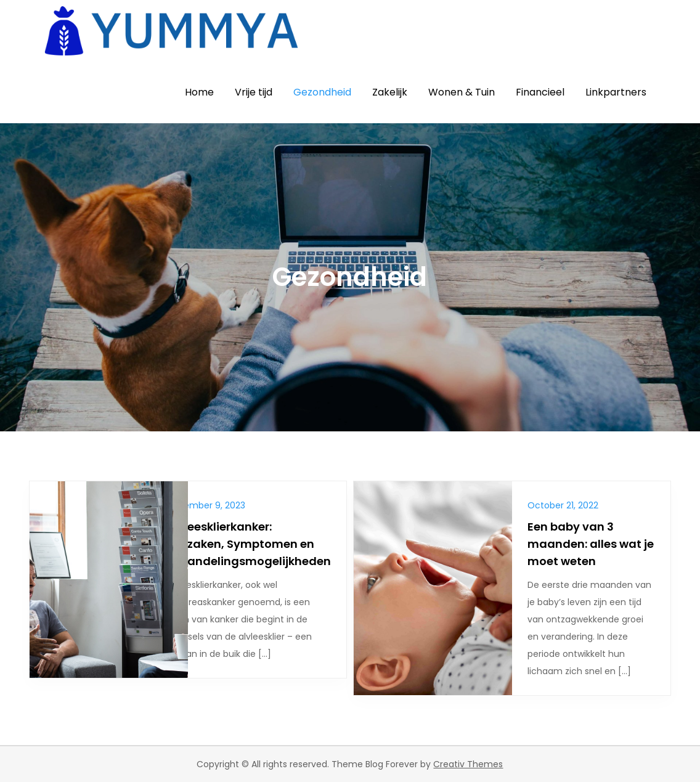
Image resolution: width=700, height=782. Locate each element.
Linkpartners (616, 92)
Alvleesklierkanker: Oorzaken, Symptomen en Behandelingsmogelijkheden (249, 544)
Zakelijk (390, 92)
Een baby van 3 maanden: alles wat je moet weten (591, 544)
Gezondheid (322, 92)
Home (199, 92)
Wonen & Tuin (462, 92)
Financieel (540, 92)
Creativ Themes (468, 764)
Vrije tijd (254, 92)
